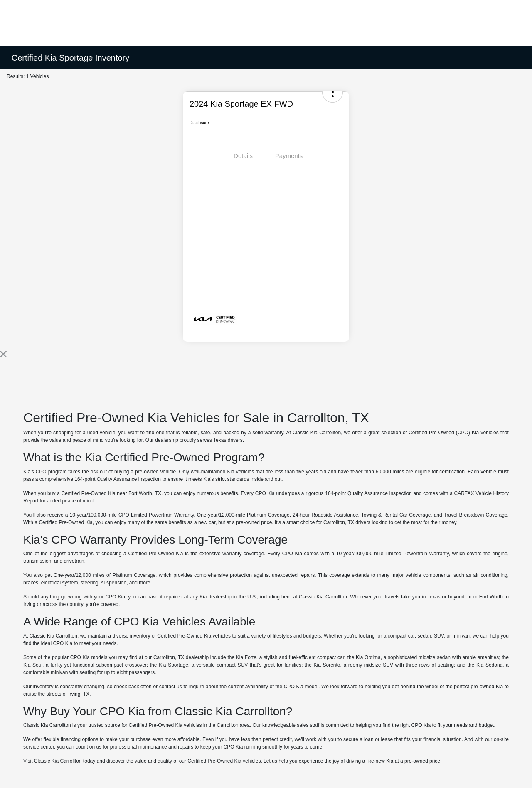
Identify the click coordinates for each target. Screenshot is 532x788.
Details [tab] (243, 156)
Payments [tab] (289, 156)
